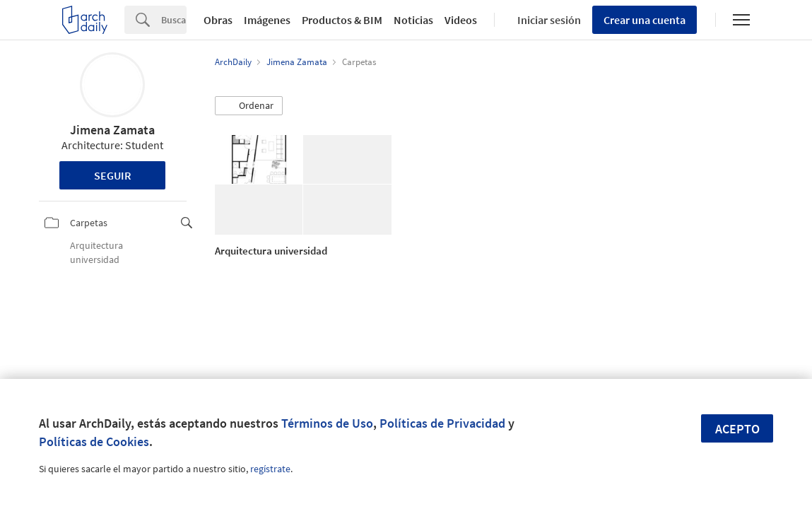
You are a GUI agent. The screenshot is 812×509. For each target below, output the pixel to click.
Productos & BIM (342, 20)
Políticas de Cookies (94, 441)
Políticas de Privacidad (442, 423)
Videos (461, 20)
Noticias (413, 20)
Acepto (737, 429)
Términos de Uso (327, 423)
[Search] (174, 20)
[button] (249, 106)
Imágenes (267, 20)
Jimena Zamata (112, 130)
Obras (218, 20)
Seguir (113, 175)
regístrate (270, 469)
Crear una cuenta (645, 20)
